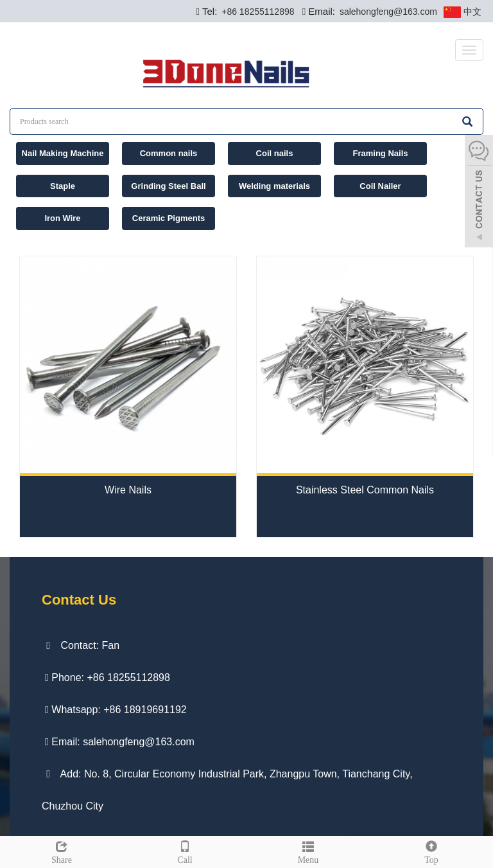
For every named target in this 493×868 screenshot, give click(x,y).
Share (62, 851)
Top (431, 851)
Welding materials (274, 186)
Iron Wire (62, 218)
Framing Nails (381, 153)
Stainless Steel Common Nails (365, 490)
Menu (308, 851)
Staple (63, 186)
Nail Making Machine (63, 153)
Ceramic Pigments (169, 218)
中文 (463, 12)
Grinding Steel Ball (168, 186)
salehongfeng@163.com (387, 12)
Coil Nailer (380, 186)
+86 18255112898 (256, 12)
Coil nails (275, 153)
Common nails (169, 153)
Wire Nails (128, 490)
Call (185, 851)
